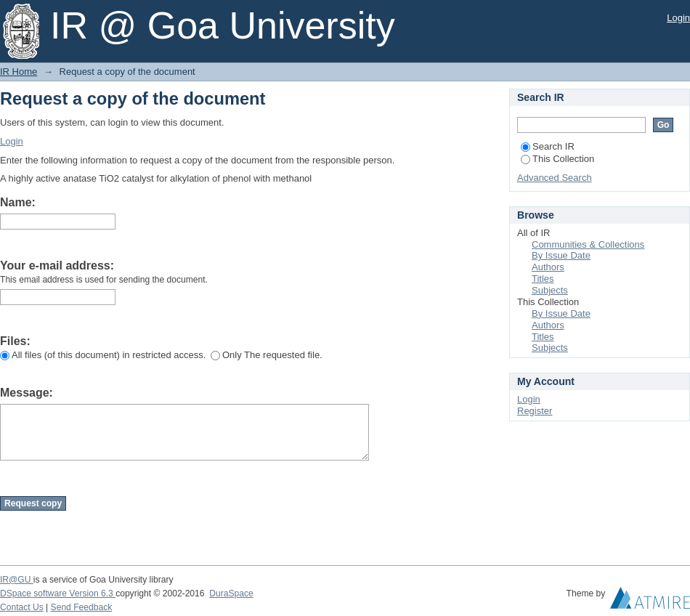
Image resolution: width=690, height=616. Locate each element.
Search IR (548, 146)
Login (678, 18)
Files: (15, 341)
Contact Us (22, 607)
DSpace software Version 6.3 (58, 593)
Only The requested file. (267, 355)
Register (535, 411)
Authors (548, 267)
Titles (543, 279)
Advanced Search (555, 178)
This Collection (557, 159)
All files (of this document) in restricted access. (103, 355)
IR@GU (17, 580)
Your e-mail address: (57, 266)
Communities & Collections (588, 244)
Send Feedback (82, 607)
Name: (18, 202)
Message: (27, 393)
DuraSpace (231, 593)
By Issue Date (561, 255)
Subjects (550, 290)
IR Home (19, 72)
